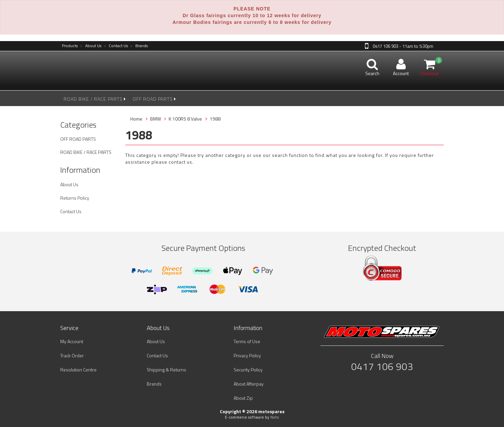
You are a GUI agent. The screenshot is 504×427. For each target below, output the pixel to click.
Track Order (72, 355)
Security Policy (248, 370)
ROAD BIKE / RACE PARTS (95, 99)
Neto (275, 417)
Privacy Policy (247, 355)
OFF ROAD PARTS (154, 99)
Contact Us (116, 46)
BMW (156, 119)
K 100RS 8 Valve (185, 119)
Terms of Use (247, 341)
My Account (72, 341)
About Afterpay (249, 384)
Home (136, 119)
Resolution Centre (78, 370)
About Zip (243, 398)
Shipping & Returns (166, 370)
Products (70, 46)
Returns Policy (75, 198)
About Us (91, 46)
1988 (215, 119)
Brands (139, 46)
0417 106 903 (382, 366)
